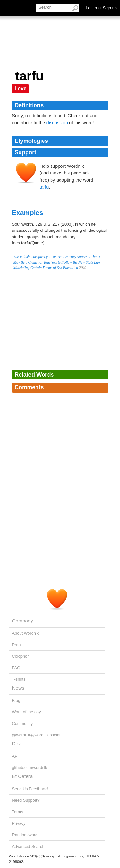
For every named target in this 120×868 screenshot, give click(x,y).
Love (21, 89)
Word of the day (27, 712)
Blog (16, 700)
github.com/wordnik (30, 768)
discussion (57, 123)
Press (17, 645)
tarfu (44, 187)
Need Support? (26, 800)
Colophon (21, 656)
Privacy (19, 823)
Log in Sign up (101, 8)
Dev (16, 744)
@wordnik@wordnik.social (36, 735)
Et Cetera (23, 776)
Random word (25, 835)
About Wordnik (26, 633)
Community (23, 723)
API (16, 756)
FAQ (16, 668)
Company (23, 621)
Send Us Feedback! (30, 789)
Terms (18, 812)
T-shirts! (20, 679)
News (18, 688)
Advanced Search (28, 846)
